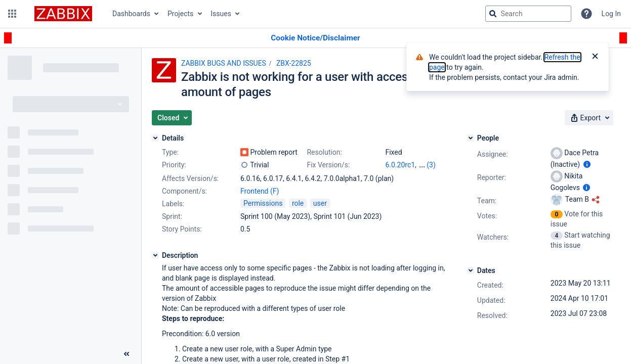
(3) (431, 165)
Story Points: (182, 229)
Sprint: (172, 216)
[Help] (586, 14)
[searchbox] (528, 14)
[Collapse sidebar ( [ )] (127, 354)
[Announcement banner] (315, 38)
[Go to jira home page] (63, 14)
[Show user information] (587, 164)
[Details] (155, 138)
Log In (611, 14)
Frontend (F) (260, 191)
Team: (487, 201)
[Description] (155, 255)
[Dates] (471, 270)
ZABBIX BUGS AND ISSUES (224, 63)
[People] (471, 138)
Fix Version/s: (328, 165)
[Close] (595, 57)
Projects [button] (180, 14)
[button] (12, 14)
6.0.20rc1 (400, 165)
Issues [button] (221, 14)
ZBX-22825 (294, 63)
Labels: (173, 204)
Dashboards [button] (131, 14)
